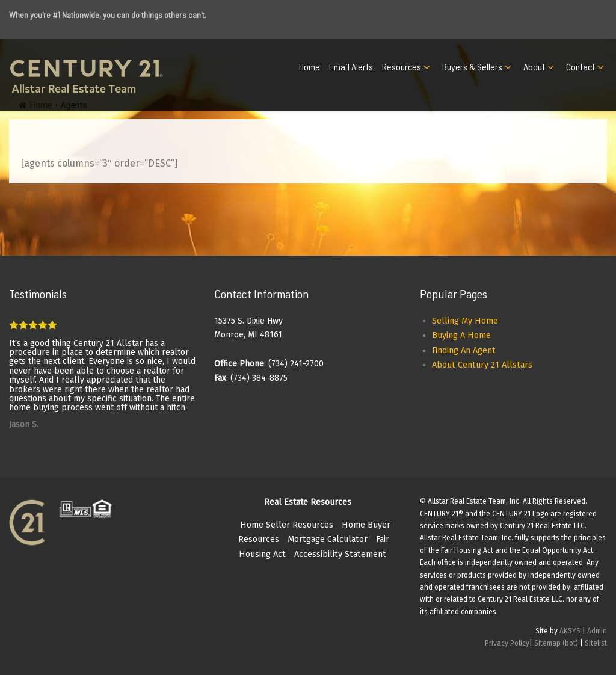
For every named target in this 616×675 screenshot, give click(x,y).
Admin (597, 631)
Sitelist (596, 643)
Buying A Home (461, 335)
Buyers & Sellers (472, 66)
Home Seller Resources (287, 525)
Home (310, 66)
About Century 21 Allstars (482, 365)
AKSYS (570, 631)
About (534, 66)
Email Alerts (351, 66)
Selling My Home (465, 321)
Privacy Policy (507, 643)
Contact (581, 66)
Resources (402, 66)
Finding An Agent (464, 350)
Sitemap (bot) (556, 643)
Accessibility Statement (340, 554)
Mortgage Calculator (328, 539)
